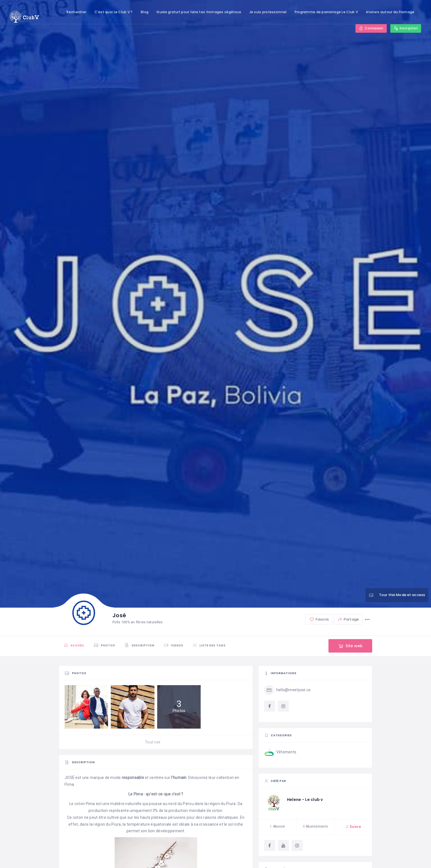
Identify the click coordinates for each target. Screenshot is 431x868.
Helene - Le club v (305, 800)
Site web (350, 646)
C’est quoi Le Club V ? (114, 12)
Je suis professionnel (268, 12)
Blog (145, 12)
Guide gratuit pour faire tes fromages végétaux (199, 12)
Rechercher (76, 12)
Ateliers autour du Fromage (390, 12)
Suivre (353, 827)
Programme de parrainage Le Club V (326, 12)
